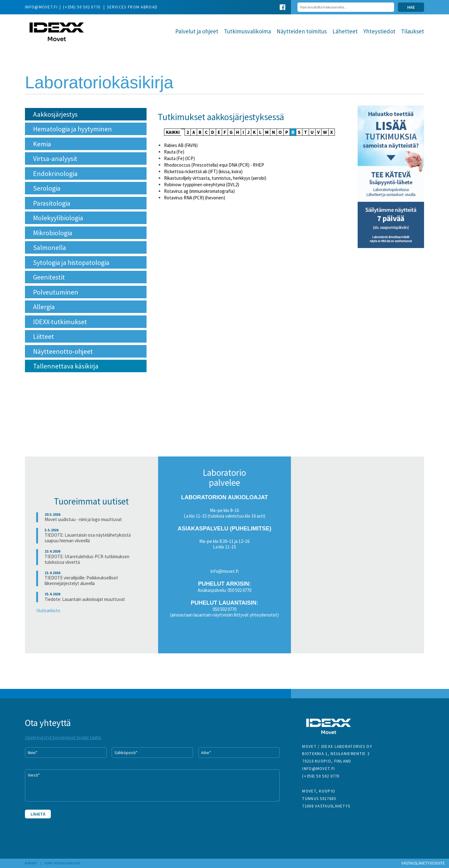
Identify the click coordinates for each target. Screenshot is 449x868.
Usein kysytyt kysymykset (224, 639)
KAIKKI (173, 132)
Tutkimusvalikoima (247, 31)
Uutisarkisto (48, 610)
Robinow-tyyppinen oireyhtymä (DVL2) (202, 185)
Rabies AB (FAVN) (181, 145)
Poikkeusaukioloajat (224, 559)
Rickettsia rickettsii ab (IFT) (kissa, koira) (203, 171)
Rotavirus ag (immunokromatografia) (199, 191)
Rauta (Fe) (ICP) (179, 158)
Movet (57, 32)
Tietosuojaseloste (67, 863)
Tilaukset (413, 31)
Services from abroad (132, 7)
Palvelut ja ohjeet (197, 31)
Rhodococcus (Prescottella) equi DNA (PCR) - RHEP (214, 165)
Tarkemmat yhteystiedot (224, 627)
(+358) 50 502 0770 (82, 7)
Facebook (282, 7)
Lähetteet (345, 31)
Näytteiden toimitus (302, 31)
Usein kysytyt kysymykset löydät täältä (63, 737)
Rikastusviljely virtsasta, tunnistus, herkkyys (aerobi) (215, 178)
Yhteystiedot (379, 31)
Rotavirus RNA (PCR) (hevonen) (195, 198)
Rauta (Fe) (174, 152)
